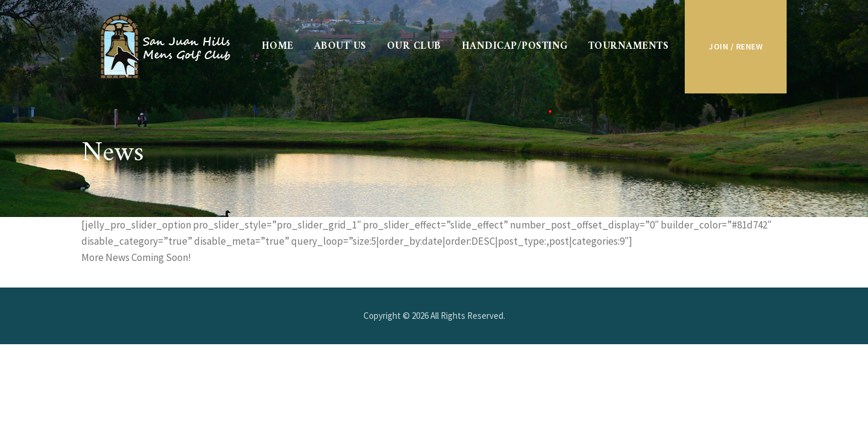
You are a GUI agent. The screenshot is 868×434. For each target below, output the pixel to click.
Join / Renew (736, 46)
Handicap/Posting (515, 46)
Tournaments (629, 46)
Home (278, 46)
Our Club (414, 46)
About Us (340, 46)
